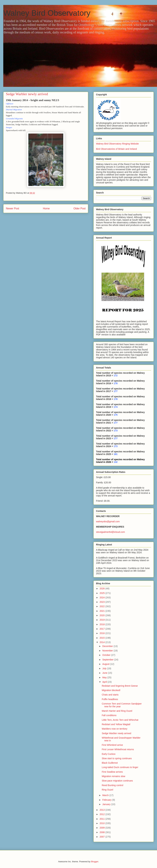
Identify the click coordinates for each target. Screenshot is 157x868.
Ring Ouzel (107, 790)
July (105, 668)
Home (46, 208)
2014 (103, 642)
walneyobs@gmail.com (108, 521)
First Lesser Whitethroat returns (118, 749)
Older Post (79, 208)
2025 (103, 593)
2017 (103, 629)
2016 (103, 633)
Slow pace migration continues (117, 781)
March (106, 795)
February (107, 800)
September (108, 660)
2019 (103, 620)
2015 (103, 638)
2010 (103, 823)
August (106, 664)
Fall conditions (109, 715)
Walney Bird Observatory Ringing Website (117, 144)
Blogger (95, 862)
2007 (103, 837)
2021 (103, 611)
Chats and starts (110, 695)
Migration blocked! (111, 690)
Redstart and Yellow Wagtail (116, 724)
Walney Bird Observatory (47, 13)
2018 (103, 624)
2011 (103, 819)
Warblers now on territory (115, 729)
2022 (103, 606)
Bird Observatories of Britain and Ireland (116, 149)
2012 (103, 814)
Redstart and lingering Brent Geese (120, 686)
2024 (103, 598)
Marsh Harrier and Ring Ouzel (117, 711)
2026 (103, 588)
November (108, 651)
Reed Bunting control (113, 785)
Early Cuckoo (109, 754)
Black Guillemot (110, 763)
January (107, 804)
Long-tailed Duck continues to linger (120, 767)
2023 (103, 602)
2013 (103, 810)
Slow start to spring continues (117, 758)
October (107, 655)
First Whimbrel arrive (112, 745)
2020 (103, 615)
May (105, 677)
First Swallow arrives (112, 772)
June (105, 673)
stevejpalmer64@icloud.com (110, 532)
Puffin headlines (110, 699)
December (108, 646)
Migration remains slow (113, 776)
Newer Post (13, 208)
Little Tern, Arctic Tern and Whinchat (120, 720)
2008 (103, 832)
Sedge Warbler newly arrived (116, 733)
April (105, 682)
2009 (103, 828)
